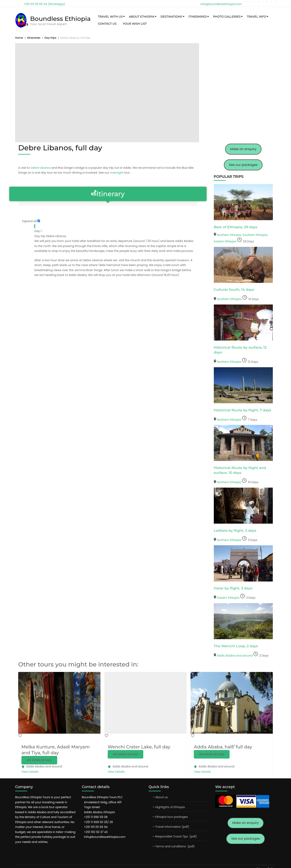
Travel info (256, 17)
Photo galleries (226, 17)
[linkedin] (265, 2)
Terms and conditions (171, 846)
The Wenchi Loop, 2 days (236, 646)
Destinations (170, 17)
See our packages (243, 165)
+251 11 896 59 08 (96, 817)
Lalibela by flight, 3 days (235, 530)
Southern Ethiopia (255, 235)
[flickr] (274, 2)
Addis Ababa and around (235, 656)
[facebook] (248, 2)
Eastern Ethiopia (225, 241)
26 (111, 822)
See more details (39, 760)
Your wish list (134, 24)
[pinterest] (269, 2)
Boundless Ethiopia (60, 19)
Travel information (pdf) (172, 827)
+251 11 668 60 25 (96, 822)
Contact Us (106, 24)
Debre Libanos (41, 168)
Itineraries (197, 17)
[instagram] (257, 2)
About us (161, 797)
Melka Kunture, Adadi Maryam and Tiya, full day (56, 750)
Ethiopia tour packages (171, 817)
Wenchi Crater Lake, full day (139, 747)
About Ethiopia (141, 17)
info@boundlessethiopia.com (105, 837)
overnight (117, 173)
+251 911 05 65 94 (96, 827)
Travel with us (109, 17)
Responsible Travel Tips (172, 836)
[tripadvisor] (261, 2)
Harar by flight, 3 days (233, 588)
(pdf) (193, 836)
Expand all (29, 221)
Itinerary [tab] (108, 194)
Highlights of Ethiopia (170, 807)
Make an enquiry (243, 149)
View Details (30, 772)
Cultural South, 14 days (234, 289)
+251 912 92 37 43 (96, 832)
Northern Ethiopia (229, 235)
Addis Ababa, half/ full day (223, 747)
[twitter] (252, 2)
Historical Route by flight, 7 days (242, 410)
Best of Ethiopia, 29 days (236, 227)
